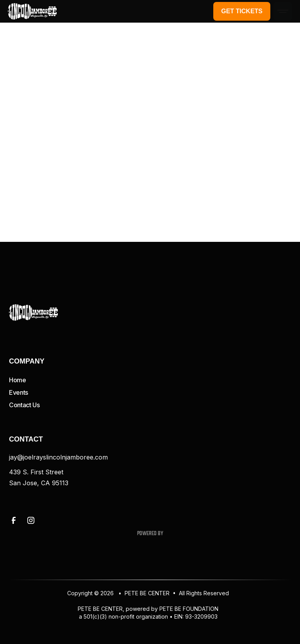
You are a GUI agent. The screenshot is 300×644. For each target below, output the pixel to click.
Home (18, 380)
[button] (283, 11)
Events (19, 392)
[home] (32, 11)
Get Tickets (242, 11)
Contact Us (24, 405)
